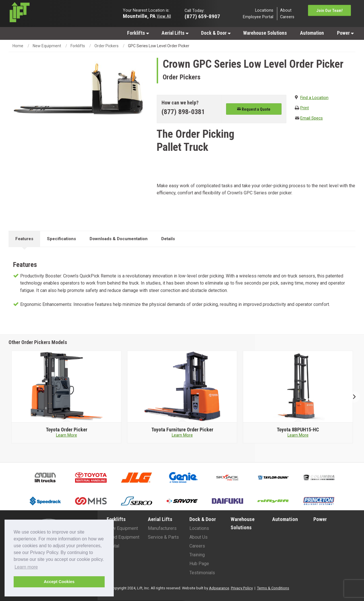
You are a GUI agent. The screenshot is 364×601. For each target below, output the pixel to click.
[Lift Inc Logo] (49, 14)
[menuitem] (138, 33)
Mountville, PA (139, 16)
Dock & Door (216, 33)
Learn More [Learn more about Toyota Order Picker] (67, 435)
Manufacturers (162, 528)
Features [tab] (24, 239)
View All (164, 16)
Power (345, 33)
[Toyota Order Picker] (66, 430)
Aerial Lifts (175, 33)
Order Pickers (106, 46)
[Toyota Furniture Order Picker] (182, 430)
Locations (264, 10)
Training (197, 555)
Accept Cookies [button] (59, 582)
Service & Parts (163, 537)
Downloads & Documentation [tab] (119, 239)
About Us (198, 537)
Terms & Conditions (273, 588)
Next (352, 397)
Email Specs (312, 118)
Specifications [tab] (61, 239)
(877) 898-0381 (183, 112)
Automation (312, 33)
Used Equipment (123, 537)
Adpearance (219, 588)
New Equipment (47, 46)
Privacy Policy (242, 588)
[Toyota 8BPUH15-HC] (298, 430)
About (286, 10)
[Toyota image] (67, 387)
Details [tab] (168, 239)
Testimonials (202, 573)
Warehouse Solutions (265, 33)
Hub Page (199, 564)
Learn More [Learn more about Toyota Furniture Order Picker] (182, 435)
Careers (287, 17)
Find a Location (314, 98)
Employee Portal (258, 17)
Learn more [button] (26, 567)
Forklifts (138, 33)
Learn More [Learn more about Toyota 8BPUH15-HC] (298, 435)
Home (18, 46)
